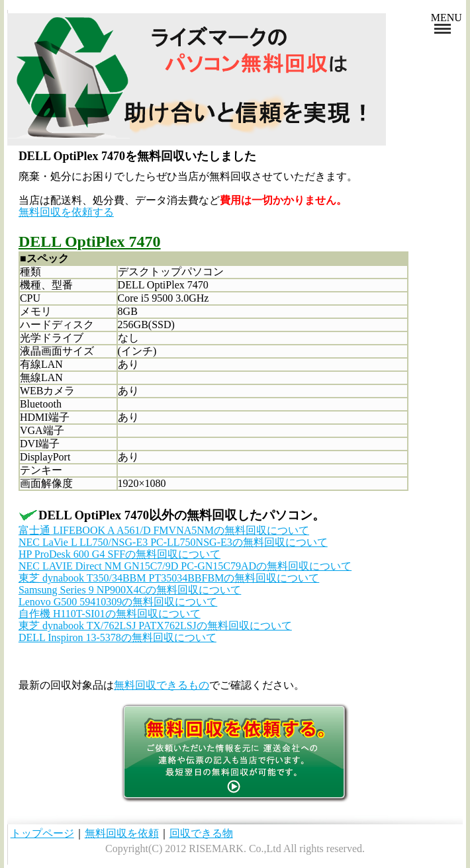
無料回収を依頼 (122, 833)
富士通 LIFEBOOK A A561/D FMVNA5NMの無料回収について (164, 530)
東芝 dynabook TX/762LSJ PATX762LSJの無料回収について (155, 626)
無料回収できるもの (162, 685)
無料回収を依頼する (66, 212)
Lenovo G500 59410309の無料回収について (118, 602)
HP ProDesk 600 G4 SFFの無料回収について (119, 554)
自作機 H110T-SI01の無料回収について (110, 614)
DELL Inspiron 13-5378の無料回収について (117, 637)
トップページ (42, 833)
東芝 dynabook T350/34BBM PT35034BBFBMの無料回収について (169, 578)
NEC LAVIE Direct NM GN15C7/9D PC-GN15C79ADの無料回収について (185, 566)
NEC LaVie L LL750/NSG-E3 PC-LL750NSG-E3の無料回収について (173, 542)
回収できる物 (201, 833)
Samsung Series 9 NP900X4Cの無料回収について (130, 590)
